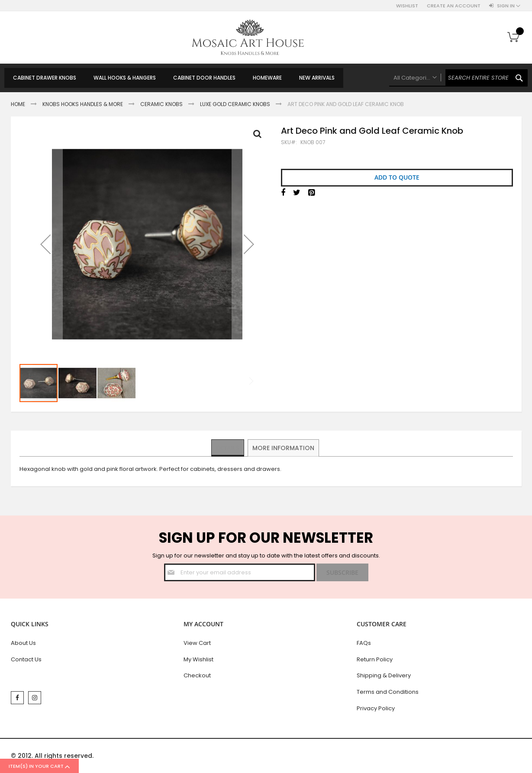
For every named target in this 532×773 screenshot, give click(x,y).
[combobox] (458, 78)
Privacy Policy (376, 708)
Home (18, 104)
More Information (284, 448)
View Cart (197, 643)
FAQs (364, 643)
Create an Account (454, 6)
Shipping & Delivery (384, 675)
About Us (23, 643)
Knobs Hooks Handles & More (83, 104)
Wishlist (407, 6)
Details (228, 448)
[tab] (228, 448)
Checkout (197, 675)
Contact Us (26, 659)
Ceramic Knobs (161, 104)
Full (260, 136)
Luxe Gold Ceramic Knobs (235, 104)
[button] (45, 244)
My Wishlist (198, 659)
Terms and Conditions (388, 692)
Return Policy (375, 659)
